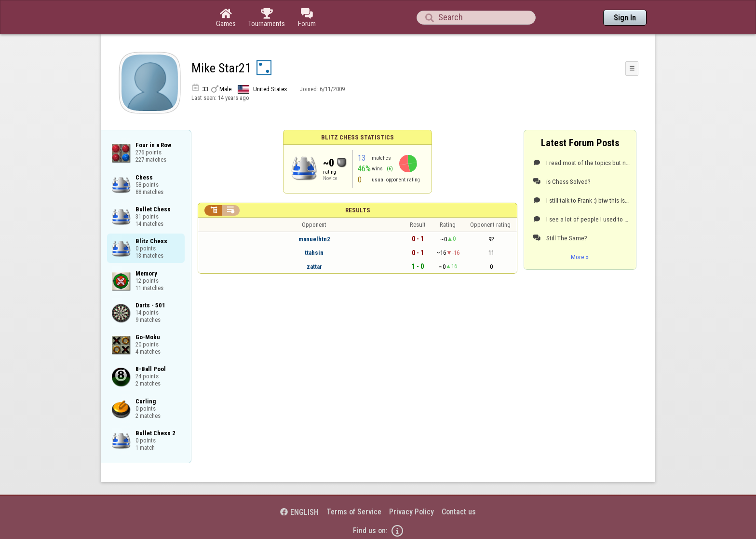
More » (580, 257)
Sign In (625, 18)
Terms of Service (354, 512)
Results (358, 210)
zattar (314, 267)
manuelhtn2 (314, 239)
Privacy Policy (412, 512)
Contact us (459, 512)
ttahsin (314, 253)
